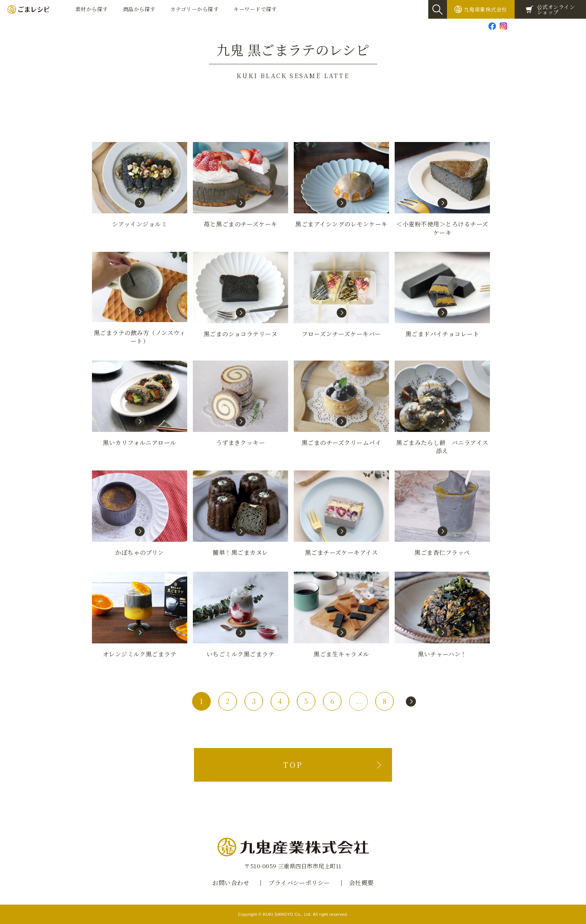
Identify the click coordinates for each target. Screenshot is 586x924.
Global (573, 26)
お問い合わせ (531, 26)
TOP (293, 765)
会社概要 (361, 883)
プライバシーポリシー (299, 883)
